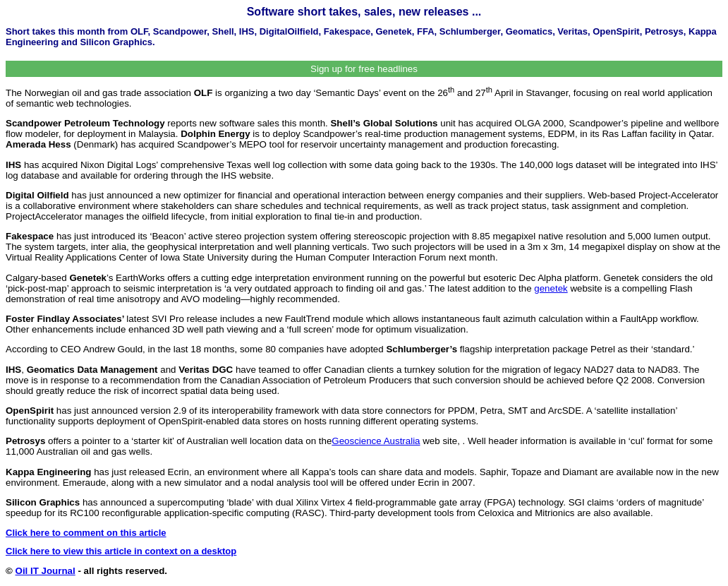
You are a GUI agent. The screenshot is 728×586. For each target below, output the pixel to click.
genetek (551, 288)
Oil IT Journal (45, 571)
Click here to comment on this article (86, 533)
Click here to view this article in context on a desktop (121, 551)
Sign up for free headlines (364, 69)
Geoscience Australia (376, 441)
